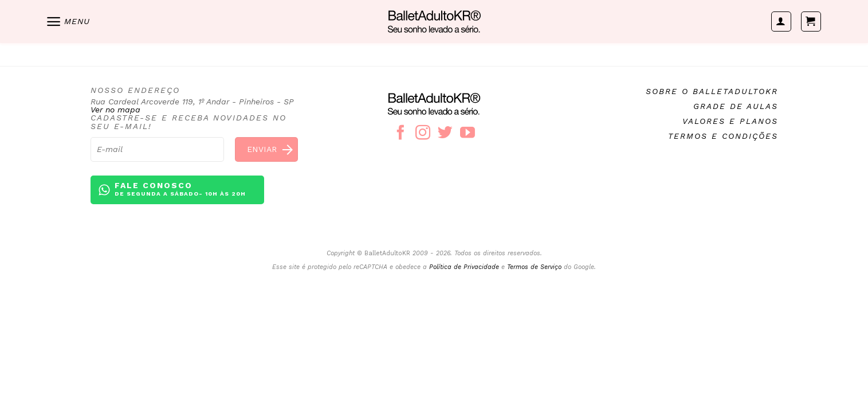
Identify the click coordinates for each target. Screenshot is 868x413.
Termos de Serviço (534, 267)
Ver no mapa (115, 110)
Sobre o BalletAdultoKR (712, 91)
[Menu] (68, 22)
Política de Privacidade (464, 267)
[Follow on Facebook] (400, 134)
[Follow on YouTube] (468, 134)
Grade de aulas (736, 106)
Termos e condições (723, 136)
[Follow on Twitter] (445, 134)
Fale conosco (180, 190)
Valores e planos (730, 121)
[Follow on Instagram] (423, 134)
